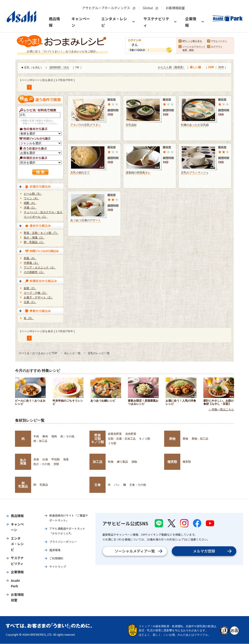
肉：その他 (67, 436)
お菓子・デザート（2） (38, 297)
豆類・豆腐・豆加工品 (122, 439)
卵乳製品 (23, 485)
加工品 (98, 462)
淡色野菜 (131, 434)
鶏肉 (54, 436)
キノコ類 (145, 439)
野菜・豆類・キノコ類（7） (41, 233)
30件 (221, 68)
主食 (98, 485)
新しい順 (196, 68)
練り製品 (122, 462)
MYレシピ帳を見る (192, 41)
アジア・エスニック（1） (40, 268)
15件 (211, 68)
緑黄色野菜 (115, 434)
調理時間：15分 (59, 68)
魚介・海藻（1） (34, 238)
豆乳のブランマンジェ (195, 173)
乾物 (111, 462)
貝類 (56, 464)
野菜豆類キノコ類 (98, 439)
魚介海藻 (23, 462)
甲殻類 (56, 459)
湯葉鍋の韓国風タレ (138, 173)
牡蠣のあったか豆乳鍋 (195, 125)
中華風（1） (31, 263)
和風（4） (30, 258)
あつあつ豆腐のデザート (86, 220)
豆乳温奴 (131, 125)
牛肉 (36, 436)
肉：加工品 (40, 441)
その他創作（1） (34, 272)
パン (117, 485)
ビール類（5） (33, 194)
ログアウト (217, 47)
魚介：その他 (42, 464)
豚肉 (45, 436)
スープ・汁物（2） (36, 293)
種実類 (172, 462)
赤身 (36, 459)
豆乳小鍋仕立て (80, 173)
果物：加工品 (200, 439)
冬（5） (29, 318)
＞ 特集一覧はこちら (221, 410)
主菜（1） (30, 302)
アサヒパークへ (219, 41)
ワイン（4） (31, 198)
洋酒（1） (30, 208)
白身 (45, 459)
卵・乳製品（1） (34, 242)
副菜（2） (30, 288)
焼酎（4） (30, 203)
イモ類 (112, 443)
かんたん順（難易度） (172, 68)
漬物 (134, 462)
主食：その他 (138, 485)
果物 (172, 439)
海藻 (66, 459)
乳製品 (44, 485)
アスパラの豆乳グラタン (86, 125)
